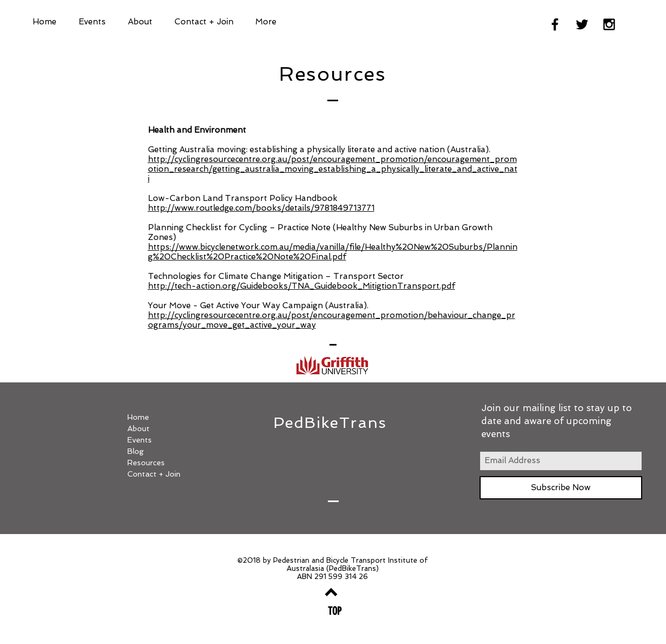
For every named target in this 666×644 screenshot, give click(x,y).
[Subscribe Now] (561, 488)
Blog (135, 451)
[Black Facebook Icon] (555, 24)
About (138, 428)
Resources (146, 463)
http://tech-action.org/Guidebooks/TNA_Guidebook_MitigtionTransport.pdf (302, 286)
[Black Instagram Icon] (609, 24)
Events (140, 440)
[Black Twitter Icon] (582, 24)
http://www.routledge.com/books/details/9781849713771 (261, 208)
